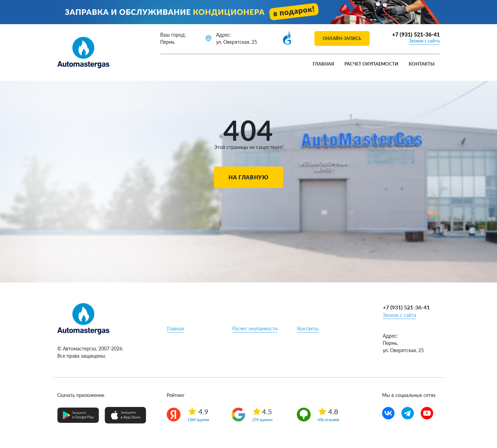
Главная (323, 64)
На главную (248, 177)
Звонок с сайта (424, 41)
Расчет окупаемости (371, 64)
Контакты (422, 64)
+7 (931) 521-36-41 (416, 34)
